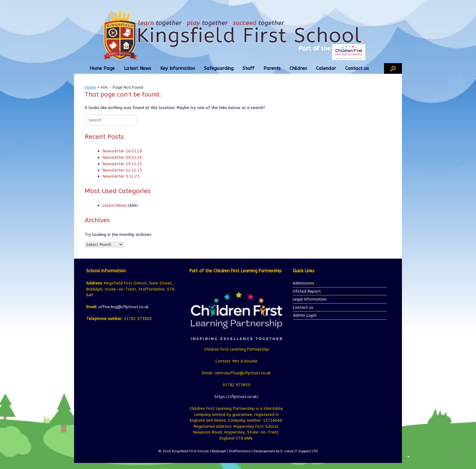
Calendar (326, 68)
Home (90, 87)
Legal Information (310, 299)
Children (298, 68)
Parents (272, 68)
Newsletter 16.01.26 (122, 151)
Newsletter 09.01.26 (122, 157)
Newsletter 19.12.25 (122, 164)
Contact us (357, 68)
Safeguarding (219, 68)
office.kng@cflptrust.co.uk (123, 307)
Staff (248, 68)
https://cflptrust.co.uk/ (236, 397)
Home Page (102, 68)
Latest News (138, 68)
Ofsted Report (307, 291)
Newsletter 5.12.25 (121, 176)
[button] (393, 68)
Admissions (303, 283)
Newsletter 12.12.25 (122, 170)
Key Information (178, 68)
